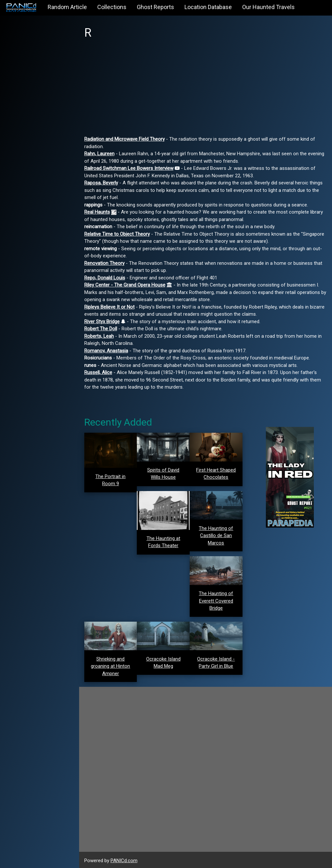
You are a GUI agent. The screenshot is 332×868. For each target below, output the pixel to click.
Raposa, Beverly (103, 183)
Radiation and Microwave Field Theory (126, 139)
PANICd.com (126, 859)
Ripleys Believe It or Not (111, 307)
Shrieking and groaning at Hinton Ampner (112, 665)
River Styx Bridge (104, 322)
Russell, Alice (100, 372)
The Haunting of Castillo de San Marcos (217, 535)
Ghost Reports (155, 7)
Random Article (67, 7)
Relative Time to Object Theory (119, 234)
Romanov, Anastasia (108, 351)
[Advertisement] (207, 90)
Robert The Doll (103, 329)
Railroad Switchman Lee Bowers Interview (131, 168)
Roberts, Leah (101, 336)
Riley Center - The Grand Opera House (127, 285)
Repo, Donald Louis (107, 278)
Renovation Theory (106, 263)
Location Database (208, 7)
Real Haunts (99, 212)
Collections (112, 7)
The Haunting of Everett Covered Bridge (217, 600)
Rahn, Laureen (101, 154)
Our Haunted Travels (268, 7)
